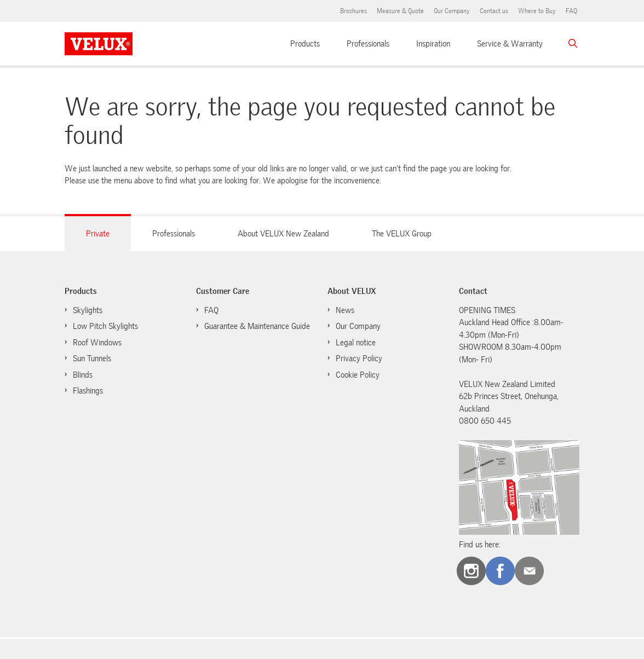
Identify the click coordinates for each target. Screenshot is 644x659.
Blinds (83, 375)
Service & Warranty (510, 44)
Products (305, 44)
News (345, 310)
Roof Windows (97, 343)
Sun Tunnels (92, 359)
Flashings (88, 391)
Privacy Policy (359, 359)
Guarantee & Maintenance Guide (257, 326)
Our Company (452, 11)
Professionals (368, 44)
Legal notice (356, 343)
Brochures (353, 11)
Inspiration (433, 44)
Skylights (88, 310)
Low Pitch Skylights (105, 326)
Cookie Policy (358, 375)
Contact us (494, 11)
